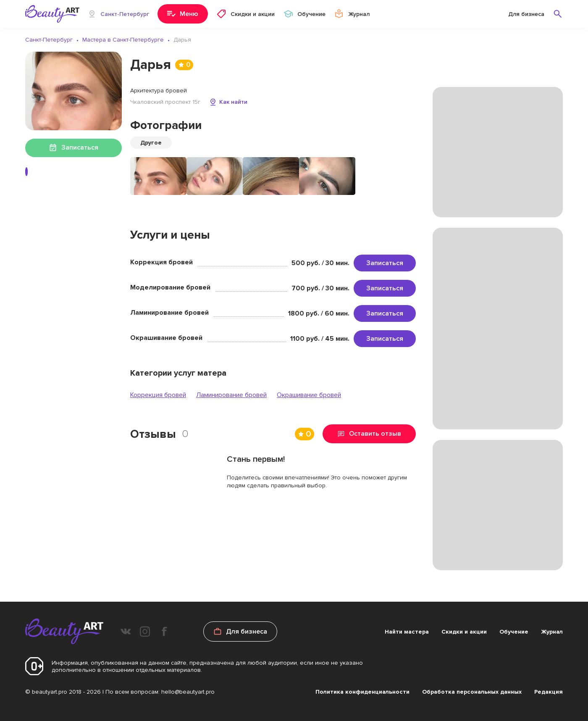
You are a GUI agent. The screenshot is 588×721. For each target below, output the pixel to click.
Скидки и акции (464, 632)
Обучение (514, 632)
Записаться (385, 263)
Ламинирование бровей (231, 395)
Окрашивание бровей (309, 395)
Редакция (549, 692)
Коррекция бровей (158, 395)
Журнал (552, 632)
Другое (151, 143)
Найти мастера (407, 632)
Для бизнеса (526, 14)
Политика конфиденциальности (362, 692)
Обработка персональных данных (472, 692)
